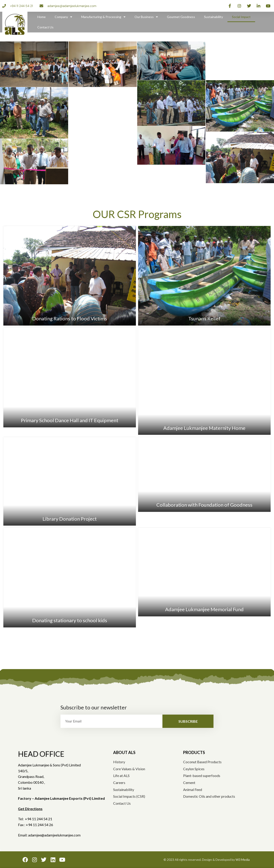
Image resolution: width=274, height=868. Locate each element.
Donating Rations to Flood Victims (70, 318)
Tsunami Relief (204, 318)
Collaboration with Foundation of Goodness (204, 505)
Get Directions (30, 809)
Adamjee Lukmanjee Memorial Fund (204, 609)
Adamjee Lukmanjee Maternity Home (204, 428)
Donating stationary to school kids (70, 620)
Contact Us (45, 27)
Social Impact (241, 17)
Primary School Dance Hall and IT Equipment (70, 420)
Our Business (146, 17)
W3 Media (243, 860)
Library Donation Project (70, 519)
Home (42, 17)
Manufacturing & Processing (103, 17)
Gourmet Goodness (181, 17)
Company (63, 17)
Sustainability (213, 17)
